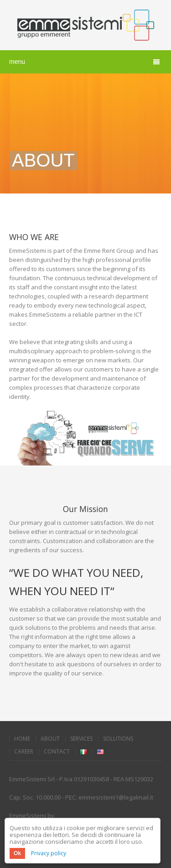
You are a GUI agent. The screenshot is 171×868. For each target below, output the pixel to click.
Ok (17, 853)
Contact (57, 752)
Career (24, 752)
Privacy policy (49, 853)
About (50, 739)
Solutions (118, 739)
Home (22, 739)
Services (81, 739)
